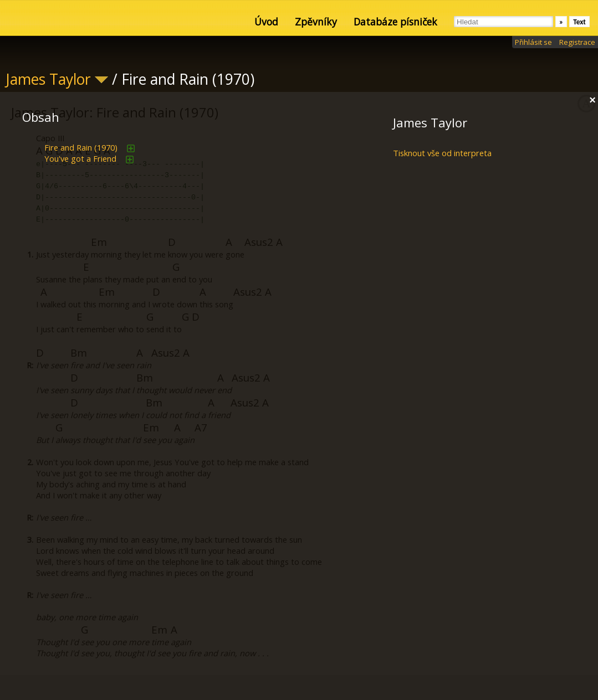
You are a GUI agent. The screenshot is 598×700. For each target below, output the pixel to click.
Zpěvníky (316, 22)
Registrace (577, 42)
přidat (131, 148)
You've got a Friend (80, 158)
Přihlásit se (533, 42)
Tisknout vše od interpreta (442, 153)
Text (579, 22)
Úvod (266, 22)
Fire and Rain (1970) (81, 147)
